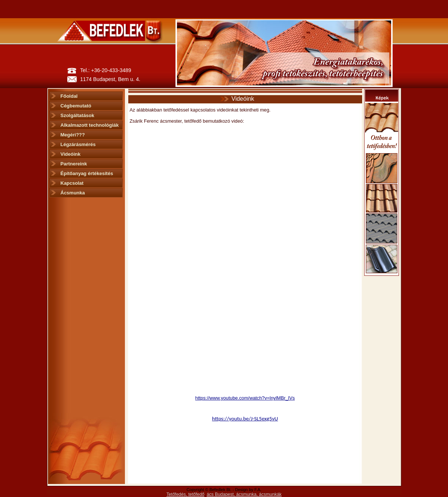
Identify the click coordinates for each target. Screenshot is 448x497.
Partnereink (74, 164)
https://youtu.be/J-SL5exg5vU (245, 419)
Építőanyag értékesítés (87, 173)
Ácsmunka (73, 193)
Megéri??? (73, 135)
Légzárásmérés (78, 144)
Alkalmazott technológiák (90, 125)
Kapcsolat (72, 183)
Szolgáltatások (78, 115)
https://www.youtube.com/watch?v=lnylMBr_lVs (245, 398)
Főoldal (69, 96)
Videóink (71, 154)
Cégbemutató (76, 106)
